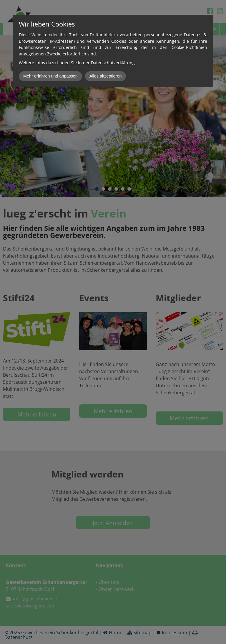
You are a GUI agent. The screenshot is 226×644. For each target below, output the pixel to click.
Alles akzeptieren (106, 76)
